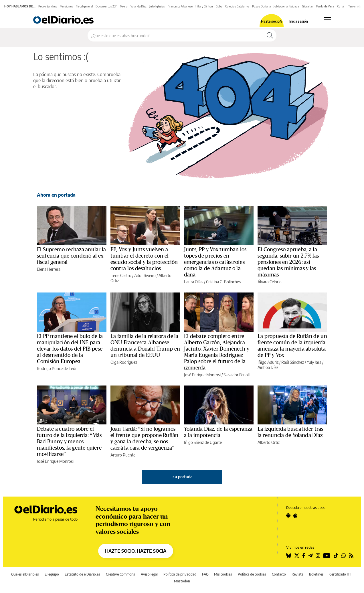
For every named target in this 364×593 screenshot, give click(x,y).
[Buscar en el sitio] (176, 35)
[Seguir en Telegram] (310, 556)
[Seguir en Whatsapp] (344, 556)
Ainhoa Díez (268, 367)
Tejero (124, 6)
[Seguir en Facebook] (304, 556)
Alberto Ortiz (269, 442)
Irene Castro (121, 275)
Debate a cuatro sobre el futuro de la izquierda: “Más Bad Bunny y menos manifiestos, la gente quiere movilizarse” (69, 442)
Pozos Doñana (261, 6)
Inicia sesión (299, 21)
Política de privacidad (180, 574)
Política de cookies (252, 574)
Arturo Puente (123, 455)
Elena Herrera (49, 269)
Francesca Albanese (180, 6)
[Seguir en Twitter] (297, 556)
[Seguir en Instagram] (318, 556)
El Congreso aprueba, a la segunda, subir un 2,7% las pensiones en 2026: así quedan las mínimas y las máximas (288, 262)
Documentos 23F (106, 6)
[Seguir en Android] (288, 515)
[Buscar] (270, 35)
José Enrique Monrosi (202, 375)
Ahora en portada (56, 195)
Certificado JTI (340, 574)
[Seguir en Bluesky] (289, 556)
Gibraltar (307, 6)
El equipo (52, 574)
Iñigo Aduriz (268, 362)
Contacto (279, 574)
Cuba (219, 6)
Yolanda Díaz (139, 6)
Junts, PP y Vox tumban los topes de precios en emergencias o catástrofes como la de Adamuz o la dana (215, 262)
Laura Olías (194, 282)
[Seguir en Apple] (295, 515)
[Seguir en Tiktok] (336, 556)
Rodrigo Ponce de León (57, 368)
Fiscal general (84, 6)
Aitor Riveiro (145, 275)
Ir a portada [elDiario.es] (182, 477)
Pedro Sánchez (48, 6)
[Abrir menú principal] (327, 20)
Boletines (316, 574)
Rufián (341, 6)
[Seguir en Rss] (351, 556)
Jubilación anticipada (286, 6)
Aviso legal (149, 574)
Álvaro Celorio (270, 282)
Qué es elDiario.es (25, 574)
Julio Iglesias (157, 6)
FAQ (205, 574)
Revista (297, 574)
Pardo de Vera (325, 6)
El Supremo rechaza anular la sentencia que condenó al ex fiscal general (71, 256)
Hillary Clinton (204, 6)
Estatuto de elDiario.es (82, 574)
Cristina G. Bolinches (223, 282)
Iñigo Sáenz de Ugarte (203, 442)
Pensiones (66, 6)
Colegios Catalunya (237, 6)
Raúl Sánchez (293, 362)
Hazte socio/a (272, 21)
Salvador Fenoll (237, 375)
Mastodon (182, 581)
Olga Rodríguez (124, 362)
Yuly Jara (314, 362)
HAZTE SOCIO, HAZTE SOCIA (136, 551)
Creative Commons (120, 574)
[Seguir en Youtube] (327, 556)
